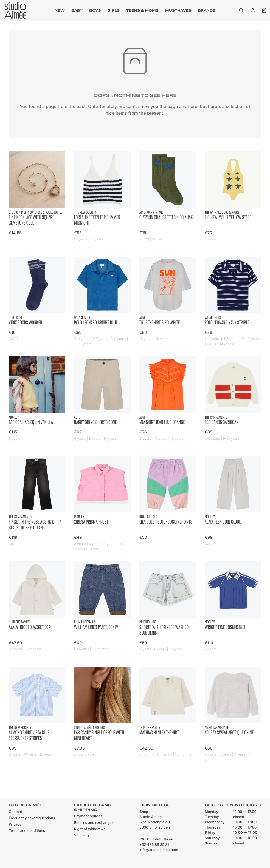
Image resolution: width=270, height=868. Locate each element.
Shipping (81, 836)
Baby (77, 10)
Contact (15, 812)
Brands (207, 10)
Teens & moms (142, 10)
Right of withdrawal (90, 829)
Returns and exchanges (94, 823)
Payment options (88, 816)
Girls (113, 10)
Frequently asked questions (32, 818)
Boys (95, 10)
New (60, 10)
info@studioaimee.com (159, 850)
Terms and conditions (27, 831)
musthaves (178, 10)
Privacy (15, 825)
